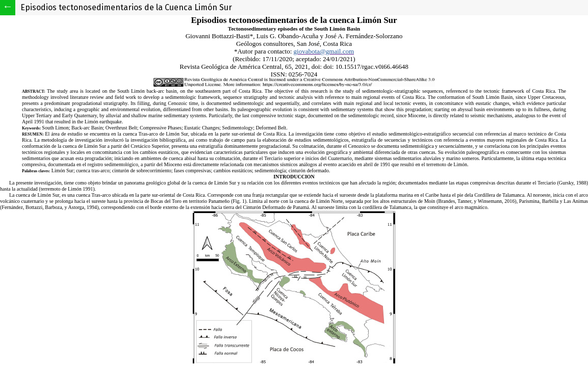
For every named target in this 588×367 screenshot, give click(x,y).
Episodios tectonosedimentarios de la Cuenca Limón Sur (126, 7)
